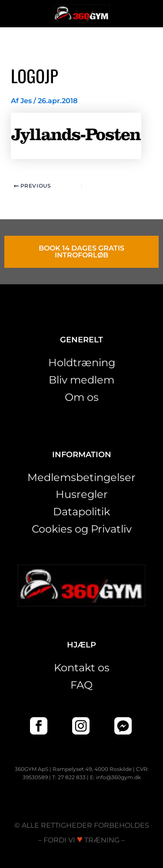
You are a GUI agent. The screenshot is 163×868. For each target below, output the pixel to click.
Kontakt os (82, 668)
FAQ (81, 685)
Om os (82, 397)
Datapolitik (81, 512)
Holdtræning (82, 362)
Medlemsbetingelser (81, 477)
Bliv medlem (81, 380)
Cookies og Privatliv (82, 529)
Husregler (82, 494)
